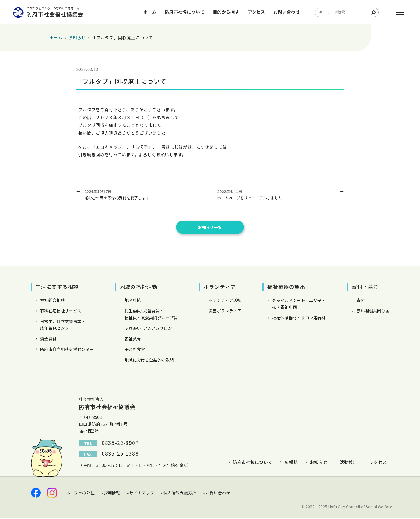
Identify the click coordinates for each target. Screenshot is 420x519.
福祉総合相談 (52, 302)
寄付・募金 (365, 288)
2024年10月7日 (144, 195)
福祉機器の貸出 (286, 288)
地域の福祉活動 (139, 288)
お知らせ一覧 (210, 228)
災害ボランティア (225, 312)
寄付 (361, 302)
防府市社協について (179, 12)
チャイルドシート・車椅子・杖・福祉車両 (299, 305)
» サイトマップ (140, 494)
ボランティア (220, 288)
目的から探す (220, 12)
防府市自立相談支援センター (67, 351)
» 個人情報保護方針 (178, 494)
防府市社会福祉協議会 (67, 12)
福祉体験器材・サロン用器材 (299, 319)
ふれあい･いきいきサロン (148, 329)
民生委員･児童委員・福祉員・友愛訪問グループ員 (151, 315)
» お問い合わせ (217, 494)
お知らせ (319, 463)
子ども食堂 (135, 351)
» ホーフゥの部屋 (79, 494)
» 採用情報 (111, 494)
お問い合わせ (281, 12)
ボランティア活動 (225, 302)
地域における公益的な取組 (149, 361)
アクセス (250, 12)
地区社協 (133, 302)
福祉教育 (133, 340)
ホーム (144, 12)
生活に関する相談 (57, 288)
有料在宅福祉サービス (61, 312)
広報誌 (291, 463)
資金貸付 (48, 340)
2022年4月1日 (276, 195)
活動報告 (348, 463)
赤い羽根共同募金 (373, 312)
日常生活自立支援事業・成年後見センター (63, 326)
